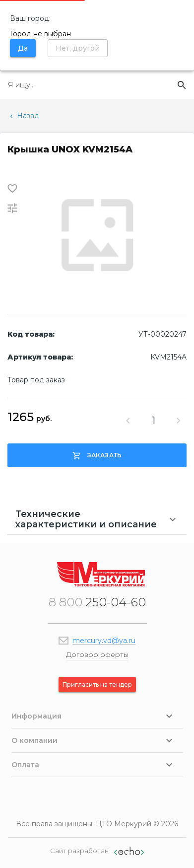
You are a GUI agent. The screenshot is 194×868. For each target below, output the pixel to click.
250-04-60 (97, 602)
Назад (24, 116)
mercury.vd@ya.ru (104, 641)
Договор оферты (97, 654)
